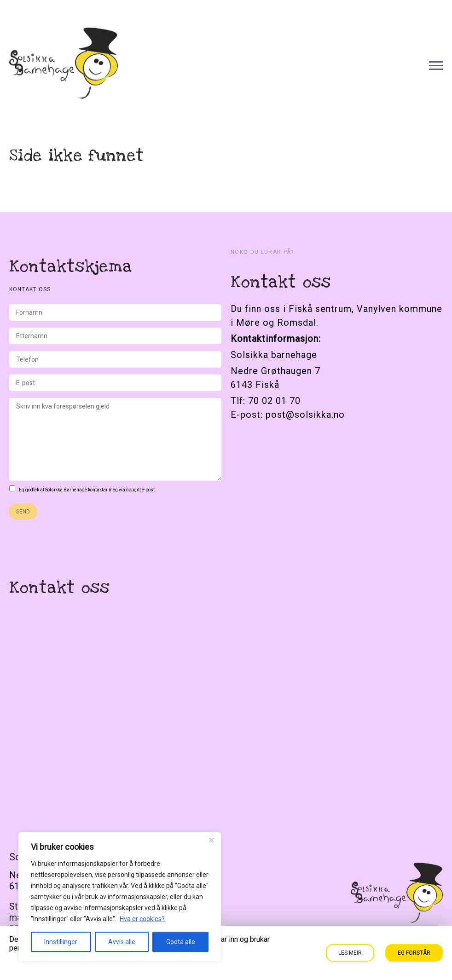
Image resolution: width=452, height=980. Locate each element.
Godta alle (181, 942)
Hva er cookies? (142, 919)
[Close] (211, 840)
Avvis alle (122, 942)
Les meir (350, 953)
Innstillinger (61, 942)
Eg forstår (414, 953)
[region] (120, 897)
